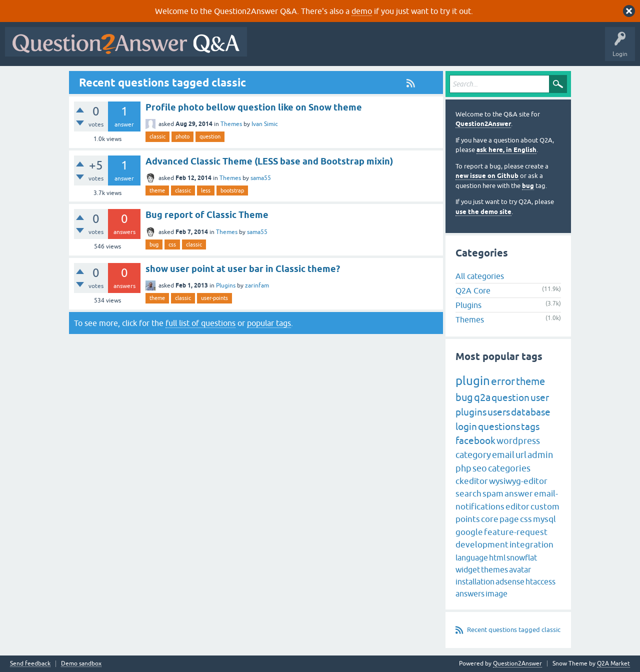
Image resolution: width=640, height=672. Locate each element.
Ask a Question (493, 49)
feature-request (516, 532)
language (472, 557)
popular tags (269, 323)
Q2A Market (613, 663)
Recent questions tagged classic (514, 630)
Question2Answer (483, 124)
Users (452, 49)
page (509, 519)
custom (545, 506)
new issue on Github (487, 176)
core (490, 519)
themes (494, 569)
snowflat (522, 557)
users (499, 412)
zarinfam (257, 285)
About (560, 49)
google (469, 532)
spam (493, 493)
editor (517, 506)
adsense (510, 581)
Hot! (344, 49)
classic (157, 136)
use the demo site (483, 212)
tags (530, 426)
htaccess (540, 581)
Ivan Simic (265, 124)
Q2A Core (473, 290)
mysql (544, 519)
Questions (309, 49)
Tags (420, 49)
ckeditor (472, 481)
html (497, 557)
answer (519, 493)
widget (468, 569)
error (503, 381)
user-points (214, 298)
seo (480, 468)
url (521, 455)
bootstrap (232, 190)
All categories (480, 276)
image (496, 593)
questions (499, 426)
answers (470, 593)
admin (540, 455)
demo (362, 11)
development (482, 544)
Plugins (226, 285)
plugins (471, 412)
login (466, 426)
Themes (231, 124)
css (172, 244)
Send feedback (30, 664)
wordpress (518, 441)
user (540, 397)
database (531, 412)
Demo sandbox (81, 664)
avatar (520, 569)
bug (154, 244)
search (468, 493)
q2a (482, 397)
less (206, 190)
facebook (475, 440)
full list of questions (200, 323)
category (473, 455)
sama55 (261, 178)
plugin (473, 381)
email (503, 455)
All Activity (269, 49)
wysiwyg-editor (518, 481)
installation (475, 581)
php (463, 468)
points (468, 519)
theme (157, 190)
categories (509, 468)
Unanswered (382, 49)
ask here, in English (506, 150)
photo (182, 136)
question (210, 136)
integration (531, 544)
